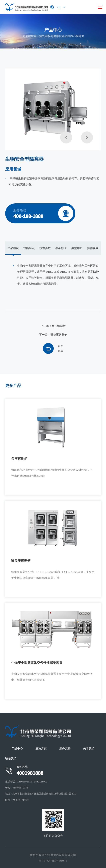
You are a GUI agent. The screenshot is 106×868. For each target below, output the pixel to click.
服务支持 (65, 748)
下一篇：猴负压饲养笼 (53, 335)
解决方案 (41, 748)
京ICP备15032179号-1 (53, 861)
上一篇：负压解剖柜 (53, 326)
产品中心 (17, 748)
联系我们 (11, 758)
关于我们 (89, 748)
